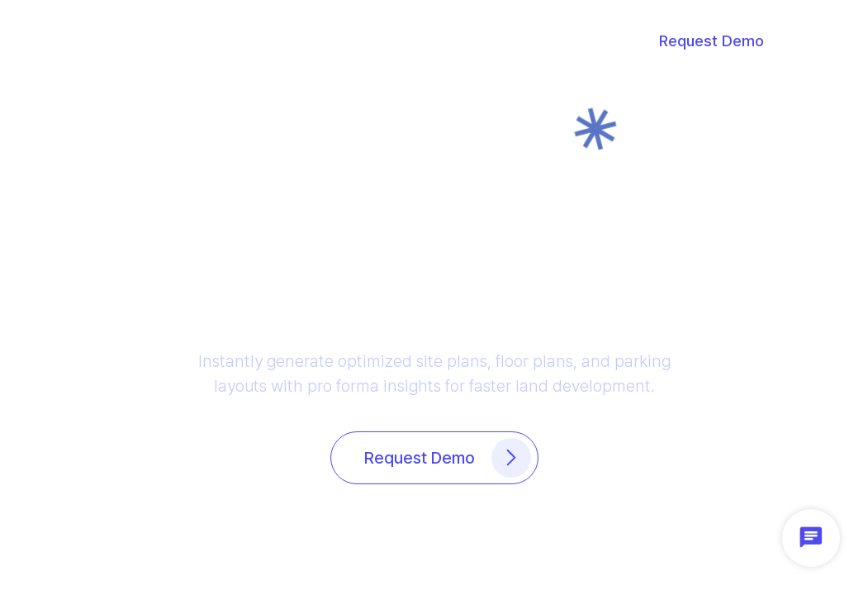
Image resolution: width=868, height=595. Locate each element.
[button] (137, 41)
